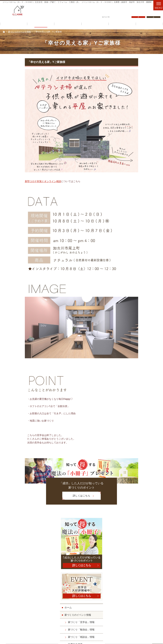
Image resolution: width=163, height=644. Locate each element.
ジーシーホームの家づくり (140, 203)
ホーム (129, 144)
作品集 (133, 217)
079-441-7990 (106, 12)
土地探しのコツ (137, 195)
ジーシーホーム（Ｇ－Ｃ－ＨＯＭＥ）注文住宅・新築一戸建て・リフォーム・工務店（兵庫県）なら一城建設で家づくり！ (55, 2)
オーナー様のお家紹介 (141, 225)
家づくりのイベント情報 (139, 151)
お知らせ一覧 (133, 309)
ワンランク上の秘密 (136, 247)
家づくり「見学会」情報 (142, 158)
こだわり (122, 25)
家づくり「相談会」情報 (142, 173)
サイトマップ (133, 332)
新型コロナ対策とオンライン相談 (21, 181)
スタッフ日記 (136, 295)
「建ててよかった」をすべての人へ (144, 263)
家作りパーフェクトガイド (140, 232)
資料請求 (154, 12)
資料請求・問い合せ (136, 302)
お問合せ (138, 12)
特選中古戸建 (136, 181)
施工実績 (130, 210)
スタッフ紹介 (133, 287)
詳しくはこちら (54, 496)
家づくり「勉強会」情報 (142, 166)
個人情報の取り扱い (136, 324)
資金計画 (68, 25)
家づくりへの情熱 (139, 272)
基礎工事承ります (139, 280)
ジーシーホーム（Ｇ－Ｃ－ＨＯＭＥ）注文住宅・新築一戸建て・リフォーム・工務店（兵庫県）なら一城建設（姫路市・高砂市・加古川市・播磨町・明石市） (76, 633)
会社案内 (130, 255)
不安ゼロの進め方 (139, 240)
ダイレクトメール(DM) (138, 317)
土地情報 (130, 188)
